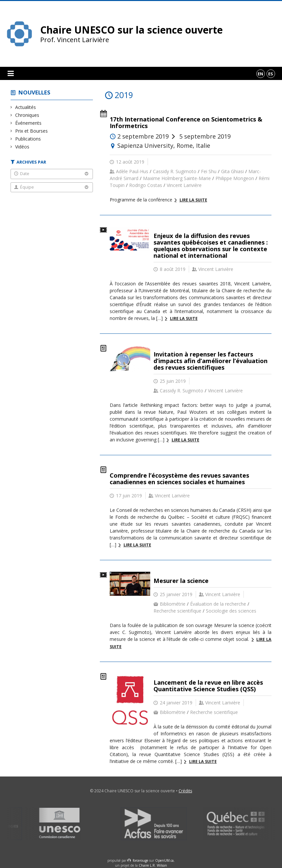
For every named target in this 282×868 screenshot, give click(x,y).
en (260, 74)
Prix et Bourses (32, 131)
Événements (28, 123)
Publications (28, 139)
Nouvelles (34, 92)
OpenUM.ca (164, 860)
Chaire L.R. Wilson (153, 865)
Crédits (185, 791)
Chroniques (27, 115)
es (271, 74)
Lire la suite (193, 200)
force (141, 860)
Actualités (26, 107)
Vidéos (22, 147)
